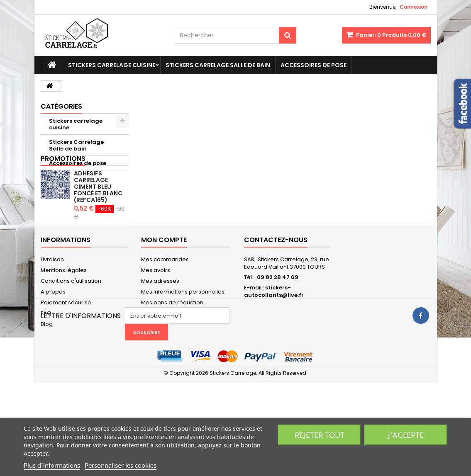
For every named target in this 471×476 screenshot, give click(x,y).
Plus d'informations (52, 465)
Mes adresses (160, 339)
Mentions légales (64, 329)
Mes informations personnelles (183, 350)
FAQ (46, 372)
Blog (47, 382)
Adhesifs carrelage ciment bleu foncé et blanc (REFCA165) (98, 213)
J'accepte (406, 435)
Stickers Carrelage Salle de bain (218, 65)
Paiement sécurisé (66, 361)
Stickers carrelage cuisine (112, 65)
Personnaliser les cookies (121, 465)
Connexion (414, 7)
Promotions (63, 185)
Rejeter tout (320, 435)
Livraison (52, 318)
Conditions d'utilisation (71, 339)
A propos (53, 350)
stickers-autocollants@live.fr (274, 350)
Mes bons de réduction (172, 361)
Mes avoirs (156, 329)
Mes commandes (165, 318)
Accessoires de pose (314, 65)
